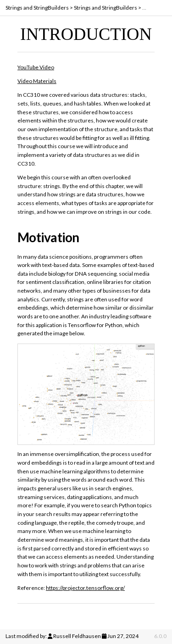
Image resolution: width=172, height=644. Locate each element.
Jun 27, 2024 (123, 636)
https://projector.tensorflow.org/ (85, 588)
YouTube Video (36, 67)
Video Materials (37, 81)
